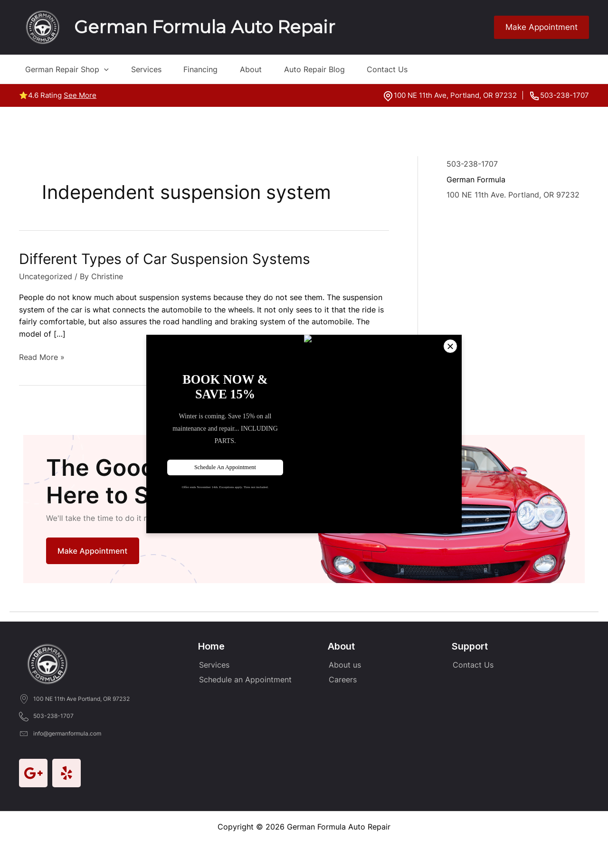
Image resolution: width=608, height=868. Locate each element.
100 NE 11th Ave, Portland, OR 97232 (455, 95)
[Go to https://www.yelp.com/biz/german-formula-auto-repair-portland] (66, 773)
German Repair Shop (61, 69)
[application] (98, 69)
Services (146, 69)
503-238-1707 (565, 95)
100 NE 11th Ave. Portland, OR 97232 (513, 194)
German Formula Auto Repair (204, 27)
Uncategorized (46, 276)
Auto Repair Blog (333, 69)
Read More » (42, 358)
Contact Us (413, 69)
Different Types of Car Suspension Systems (165, 259)
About (264, 69)
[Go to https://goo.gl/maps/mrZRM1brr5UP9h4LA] (33, 773)
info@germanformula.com (67, 733)
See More (80, 95)
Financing (207, 69)
